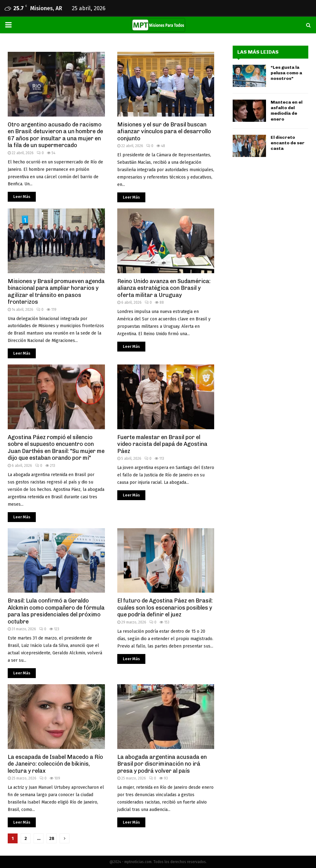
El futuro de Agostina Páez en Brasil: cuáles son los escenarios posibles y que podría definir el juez (165, 608)
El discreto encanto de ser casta (288, 143)
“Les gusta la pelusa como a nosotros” (286, 73)
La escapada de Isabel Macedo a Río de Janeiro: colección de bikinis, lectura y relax (55, 764)
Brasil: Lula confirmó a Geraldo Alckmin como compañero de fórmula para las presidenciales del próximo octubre (56, 611)
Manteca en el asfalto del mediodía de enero (287, 111)
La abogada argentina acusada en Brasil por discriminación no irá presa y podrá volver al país (162, 764)
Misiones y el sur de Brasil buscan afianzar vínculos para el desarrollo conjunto (164, 132)
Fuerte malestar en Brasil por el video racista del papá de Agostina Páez (162, 444)
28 (52, 839)
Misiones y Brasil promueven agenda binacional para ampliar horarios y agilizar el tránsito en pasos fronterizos (56, 292)
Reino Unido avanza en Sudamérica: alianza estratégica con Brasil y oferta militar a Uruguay (164, 288)
